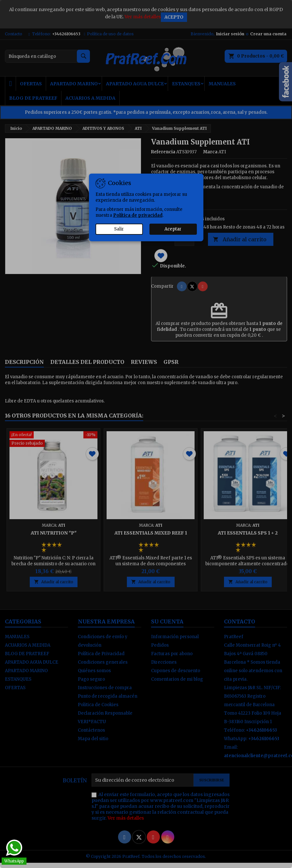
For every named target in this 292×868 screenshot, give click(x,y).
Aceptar (173, 229)
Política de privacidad (138, 215)
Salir (119, 229)
